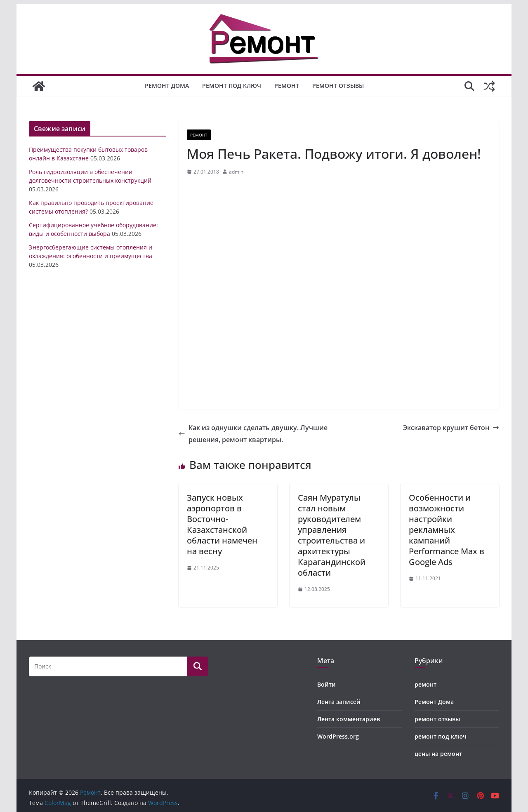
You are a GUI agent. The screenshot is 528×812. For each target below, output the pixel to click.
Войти (326, 684)
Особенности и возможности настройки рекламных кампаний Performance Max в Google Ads (447, 530)
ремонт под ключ (232, 86)
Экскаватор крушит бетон (451, 428)
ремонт (287, 86)
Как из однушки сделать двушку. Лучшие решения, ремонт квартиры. (253, 434)
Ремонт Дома (167, 86)
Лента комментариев (349, 719)
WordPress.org (338, 736)
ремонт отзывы (338, 86)
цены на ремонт (438, 754)
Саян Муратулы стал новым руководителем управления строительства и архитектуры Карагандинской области (332, 535)
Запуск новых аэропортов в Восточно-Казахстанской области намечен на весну (222, 524)
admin (236, 172)
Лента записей (339, 702)
